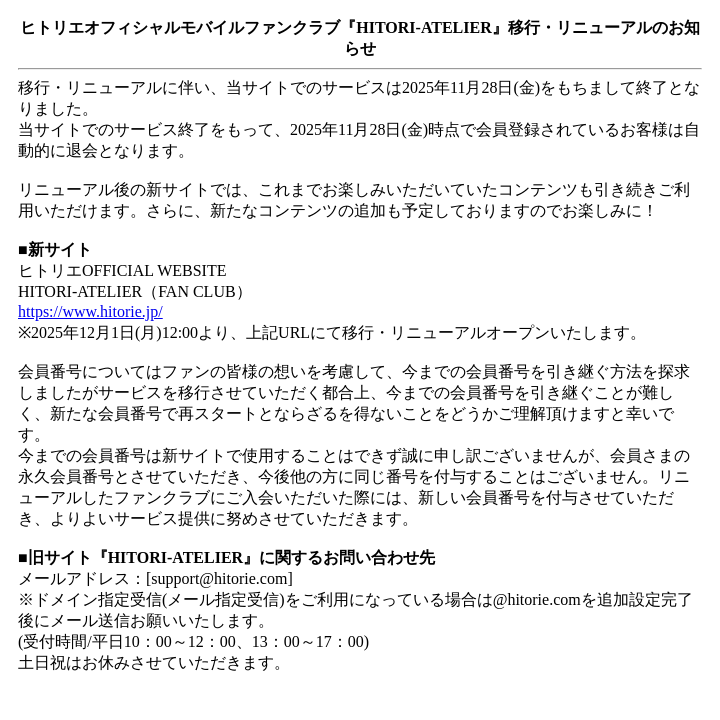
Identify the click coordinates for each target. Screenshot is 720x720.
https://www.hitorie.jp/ (90, 311)
